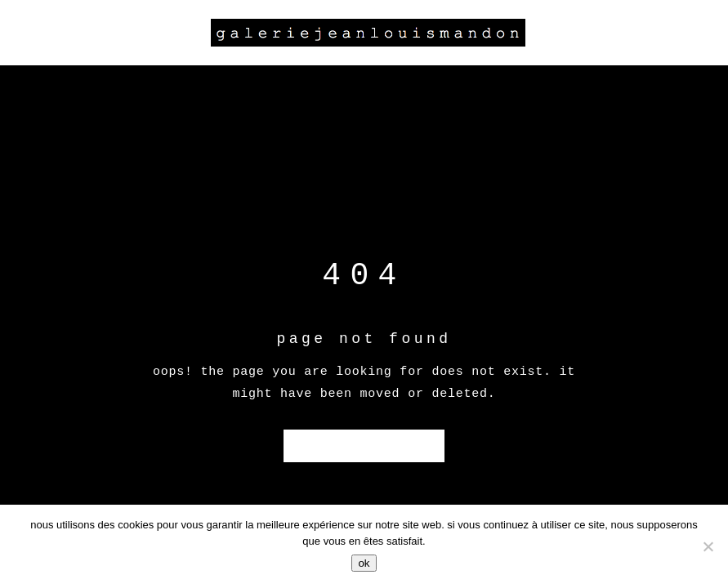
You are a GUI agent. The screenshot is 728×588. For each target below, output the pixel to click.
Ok (364, 563)
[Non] (708, 546)
